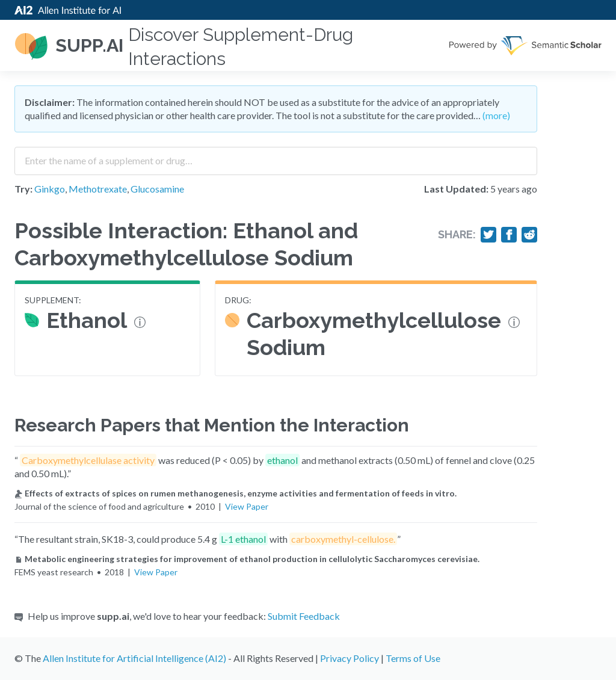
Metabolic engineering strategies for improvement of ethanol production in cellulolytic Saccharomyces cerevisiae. (247, 559)
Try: (23, 189)
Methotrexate (98, 189)
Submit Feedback (304, 616)
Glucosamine (157, 189)
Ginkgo (50, 189)
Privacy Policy (350, 658)
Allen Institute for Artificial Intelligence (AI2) (134, 658)
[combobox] (276, 156)
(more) (496, 115)
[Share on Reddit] (529, 235)
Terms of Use (413, 658)
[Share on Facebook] (509, 235)
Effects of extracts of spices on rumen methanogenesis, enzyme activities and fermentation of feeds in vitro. (236, 493)
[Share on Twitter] (488, 235)
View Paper (247, 506)
